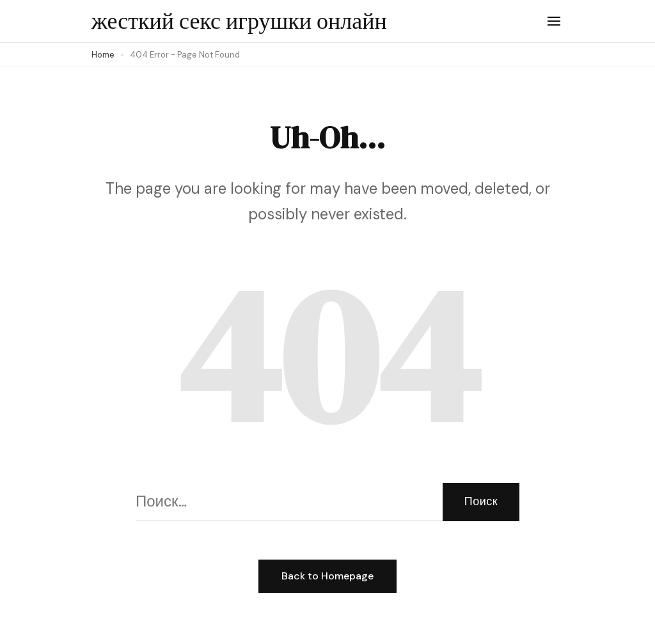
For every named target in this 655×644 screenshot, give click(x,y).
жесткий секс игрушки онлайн (239, 21)
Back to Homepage (327, 576)
